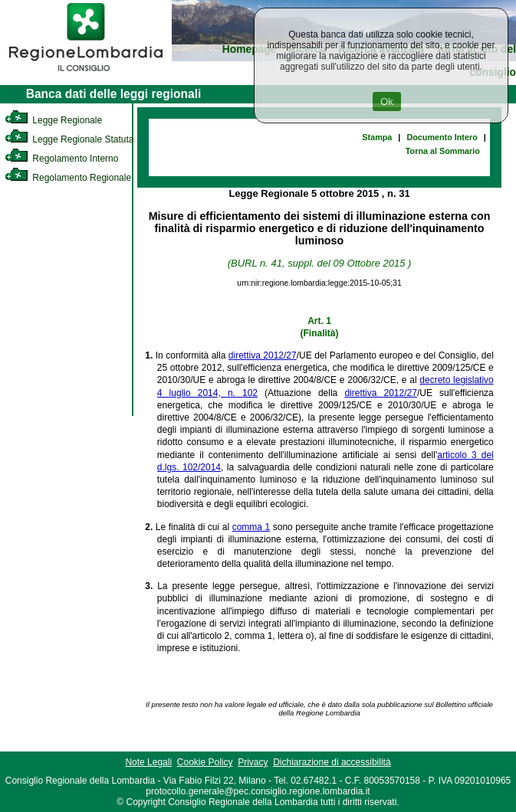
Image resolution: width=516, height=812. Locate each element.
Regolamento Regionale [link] (68, 178)
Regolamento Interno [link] (61, 159)
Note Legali (148, 762)
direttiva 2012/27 (263, 355)
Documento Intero (442, 137)
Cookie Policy (205, 762)
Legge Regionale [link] (53, 120)
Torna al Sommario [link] (443, 151)
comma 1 (251, 527)
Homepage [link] (250, 49)
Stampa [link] (377, 137)
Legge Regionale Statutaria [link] (74, 139)
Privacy (253, 762)
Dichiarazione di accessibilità (332, 762)
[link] (86, 74)
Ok (387, 101)
